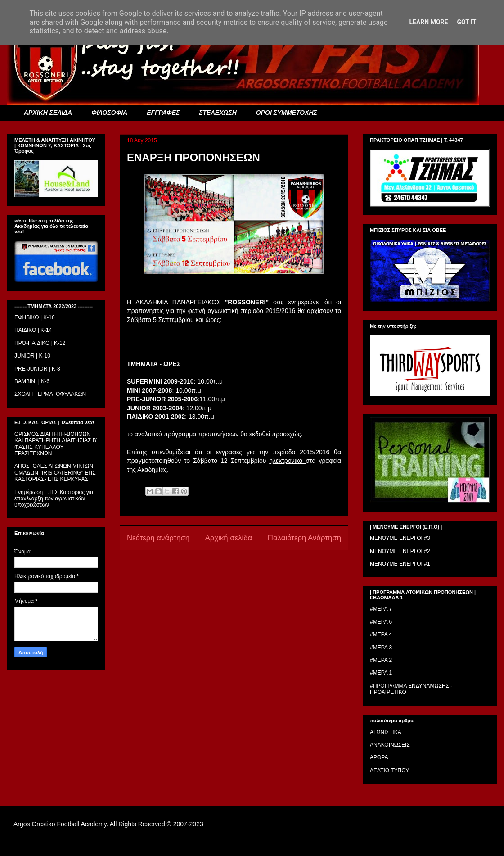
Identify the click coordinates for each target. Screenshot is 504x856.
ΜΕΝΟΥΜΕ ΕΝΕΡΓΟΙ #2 (400, 551)
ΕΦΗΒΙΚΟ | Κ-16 (35, 317)
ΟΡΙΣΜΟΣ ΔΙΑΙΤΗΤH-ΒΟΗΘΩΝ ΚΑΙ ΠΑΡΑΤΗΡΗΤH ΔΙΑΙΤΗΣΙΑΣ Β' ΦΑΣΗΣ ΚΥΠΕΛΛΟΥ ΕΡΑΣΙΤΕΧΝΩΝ (56, 444)
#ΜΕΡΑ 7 (381, 609)
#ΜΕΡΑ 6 (381, 622)
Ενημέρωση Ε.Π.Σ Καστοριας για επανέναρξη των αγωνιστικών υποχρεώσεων (54, 499)
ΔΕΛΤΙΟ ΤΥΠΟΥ (389, 770)
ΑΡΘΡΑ (379, 757)
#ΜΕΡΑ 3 (381, 648)
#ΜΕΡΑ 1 (381, 673)
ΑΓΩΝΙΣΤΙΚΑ (386, 732)
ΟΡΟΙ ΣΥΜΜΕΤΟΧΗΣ (287, 113)
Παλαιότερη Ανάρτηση (304, 538)
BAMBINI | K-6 (32, 381)
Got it (466, 22)
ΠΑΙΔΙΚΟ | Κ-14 (33, 330)
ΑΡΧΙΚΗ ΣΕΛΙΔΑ (48, 113)
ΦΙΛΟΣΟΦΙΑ (109, 113)
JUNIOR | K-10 (32, 356)
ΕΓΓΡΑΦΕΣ (163, 113)
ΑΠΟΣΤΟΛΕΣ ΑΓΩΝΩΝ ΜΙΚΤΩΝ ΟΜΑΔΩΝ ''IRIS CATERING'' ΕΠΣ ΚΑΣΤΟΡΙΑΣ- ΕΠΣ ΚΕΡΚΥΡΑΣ (55, 473)
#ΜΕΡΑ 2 (381, 660)
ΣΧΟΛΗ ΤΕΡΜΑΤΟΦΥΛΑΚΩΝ (50, 394)
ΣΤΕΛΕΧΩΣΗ (218, 113)
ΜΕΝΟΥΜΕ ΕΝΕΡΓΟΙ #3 (400, 538)
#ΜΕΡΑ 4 (381, 634)
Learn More (428, 22)
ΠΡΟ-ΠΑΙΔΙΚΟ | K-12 (40, 343)
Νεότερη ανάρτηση (158, 538)
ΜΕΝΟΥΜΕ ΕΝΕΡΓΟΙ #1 (400, 564)
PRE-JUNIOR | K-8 (37, 369)
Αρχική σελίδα (229, 538)
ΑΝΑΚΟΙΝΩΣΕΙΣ (390, 745)
